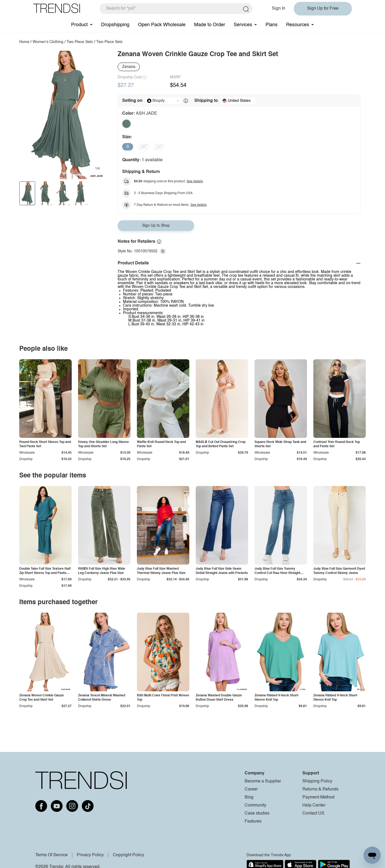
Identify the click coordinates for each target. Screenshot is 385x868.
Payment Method (318, 797)
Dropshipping (115, 25)
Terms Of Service (51, 855)
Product (79, 25)
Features (253, 821)
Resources (298, 25)
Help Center (314, 805)
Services (243, 25)
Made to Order (210, 25)
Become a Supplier (263, 781)
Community (255, 805)
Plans (272, 25)
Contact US (313, 813)
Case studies (257, 813)
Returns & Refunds (320, 789)
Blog (249, 797)
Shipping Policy (317, 781)
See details (195, 182)
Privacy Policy (90, 855)
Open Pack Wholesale (162, 25)
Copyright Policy (128, 855)
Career (251, 789)
